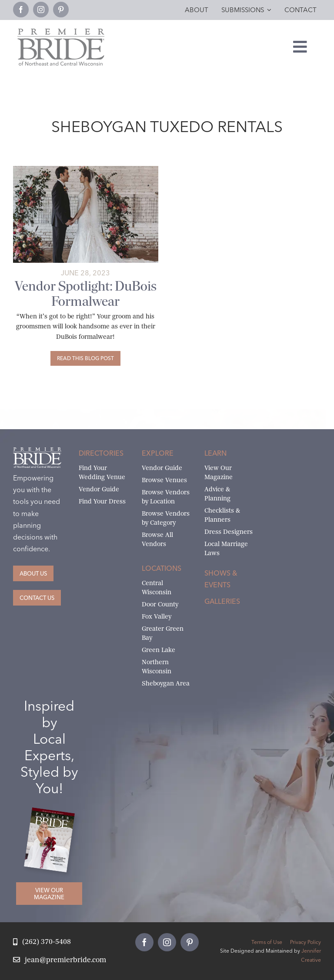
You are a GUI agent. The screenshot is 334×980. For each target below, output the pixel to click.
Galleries (222, 601)
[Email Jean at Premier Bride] (60, 960)
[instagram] (41, 10)
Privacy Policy (306, 942)
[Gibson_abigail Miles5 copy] (86, 169)
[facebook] (21, 10)
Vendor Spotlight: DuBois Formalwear (86, 294)
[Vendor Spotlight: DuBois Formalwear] (85, 358)
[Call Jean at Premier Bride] (42, 942)
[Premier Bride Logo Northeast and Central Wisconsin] (61, 32)
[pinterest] (61, 10)
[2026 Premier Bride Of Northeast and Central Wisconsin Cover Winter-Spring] (53, 813)
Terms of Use (267, 942)
